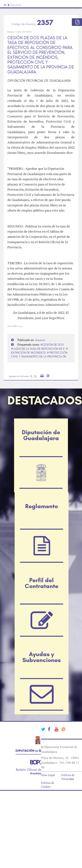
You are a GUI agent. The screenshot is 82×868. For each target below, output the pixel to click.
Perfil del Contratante (42, 583)
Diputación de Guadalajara (41, 435)
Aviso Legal (48, 775)
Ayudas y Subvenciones (42, 657)
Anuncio (40, 340)
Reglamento (42, 506)
